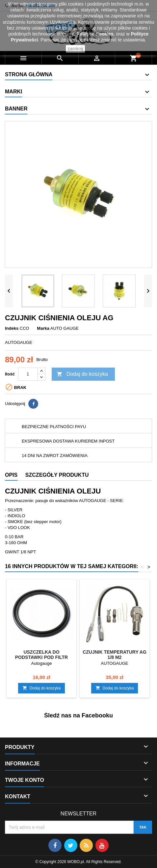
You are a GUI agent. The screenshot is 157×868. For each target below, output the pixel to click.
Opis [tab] (11, 475)
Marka (43, 328)
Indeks (12, 328)
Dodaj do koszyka (82, 374)
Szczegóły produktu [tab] (57, 475)
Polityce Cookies (95, 34)
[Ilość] (28, 374)
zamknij (75, 49)
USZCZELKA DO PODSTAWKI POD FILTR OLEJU (41, 657)
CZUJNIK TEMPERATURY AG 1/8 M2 (115, 655)
